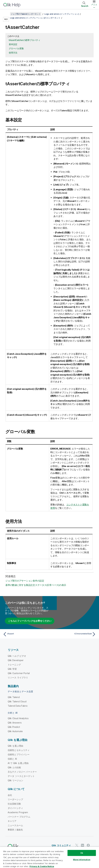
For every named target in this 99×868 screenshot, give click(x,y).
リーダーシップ (15, 799)
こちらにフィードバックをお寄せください (30, 621)
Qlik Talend (14, 697)
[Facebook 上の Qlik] (88, 845)
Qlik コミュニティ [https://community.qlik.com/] (61, 845)
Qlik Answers (15, 723)
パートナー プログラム (19, 817)
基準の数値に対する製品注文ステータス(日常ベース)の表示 (36, 585)
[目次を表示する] (6, 14)
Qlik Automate (15, 731)
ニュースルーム (15, 825)
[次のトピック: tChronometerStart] (74, 634)
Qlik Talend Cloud (17, 701)
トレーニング (14, 665)
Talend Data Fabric (18, 706)
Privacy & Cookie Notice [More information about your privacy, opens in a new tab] (42, 866)
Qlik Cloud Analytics (18, 718)
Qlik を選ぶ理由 (16, 746)
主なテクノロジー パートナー (22, 772)
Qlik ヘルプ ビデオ (17, 656)
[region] (50, 857)
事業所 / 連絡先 (15, 830)
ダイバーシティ (15, 808)
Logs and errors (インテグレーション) (62, 14)
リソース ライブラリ (18, 678)
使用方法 (13, 53)
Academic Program (18, 812)
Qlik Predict (14, 727)
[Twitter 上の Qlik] (77, 845)
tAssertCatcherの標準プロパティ (25, 40)
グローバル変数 (16, 48)
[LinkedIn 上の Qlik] (82, 845)
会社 (10, 795)
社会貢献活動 (14, 804)
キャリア (12, 821)
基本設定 (13, 44)
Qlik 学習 (12, 669)
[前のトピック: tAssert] (25, 634)
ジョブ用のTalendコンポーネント (26, 14)
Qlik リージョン (16, 780)
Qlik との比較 (14, 767)
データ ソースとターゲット (21, 776)
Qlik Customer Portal (19, 673)
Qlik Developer (16, 660)
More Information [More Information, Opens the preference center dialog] (82, 860)
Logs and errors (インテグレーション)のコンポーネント (35, 18)
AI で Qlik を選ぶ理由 (18, 763)
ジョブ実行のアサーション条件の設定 (25, 581)
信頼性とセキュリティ (19, 750)
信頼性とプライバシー (19, 754)
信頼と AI (12, 759)
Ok (82, 853)
